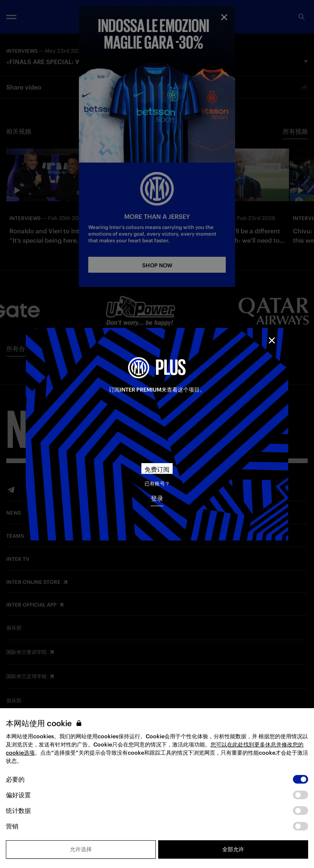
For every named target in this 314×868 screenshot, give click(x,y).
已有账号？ (157, 484)
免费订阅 (157, 469)
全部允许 (233, 849)
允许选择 (81, 849)
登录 (157, 498)
